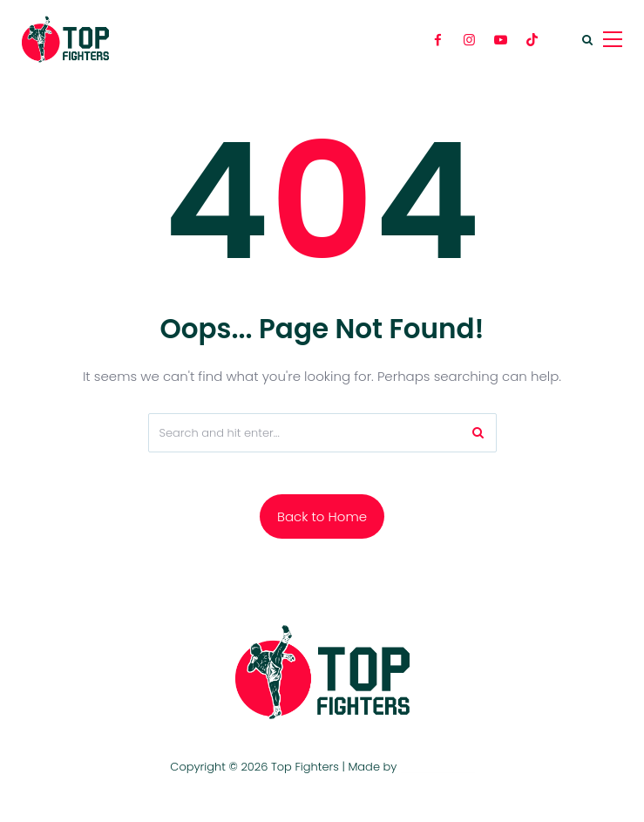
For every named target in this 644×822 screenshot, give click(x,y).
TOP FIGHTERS (437, 767)
